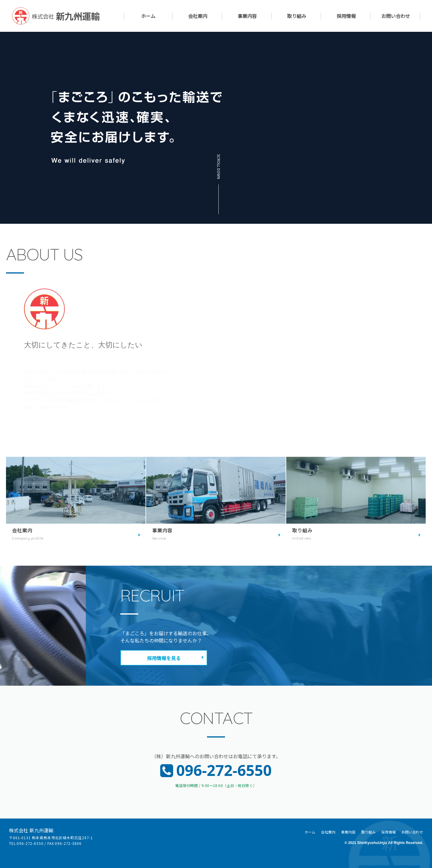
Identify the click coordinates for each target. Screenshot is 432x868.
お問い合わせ (396, 16)
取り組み (297, 16)
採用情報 (346, 16)
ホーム (148, 16)
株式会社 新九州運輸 (31, 830)
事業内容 (247, 16)
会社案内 (198, 16)
